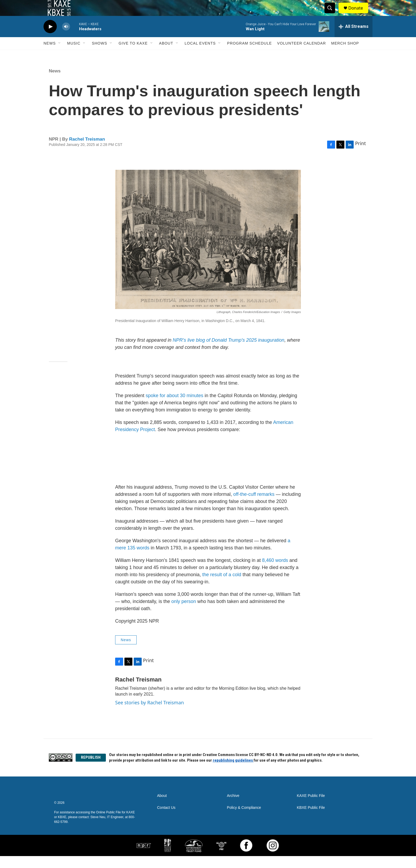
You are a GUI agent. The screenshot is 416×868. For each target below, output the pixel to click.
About (166, 55)
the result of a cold (222, 587)
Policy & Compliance (244, 820)
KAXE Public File (311, 808)
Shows (99, 55)
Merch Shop (345, 55)
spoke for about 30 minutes (174, 407)
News (50, 55)
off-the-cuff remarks (254, 506)
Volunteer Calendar (302, 55)
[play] (50, 39)
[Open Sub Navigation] (60, 55)
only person (184, 613)
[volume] (66, 39)
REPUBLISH (91, 769)
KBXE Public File (311, 820)
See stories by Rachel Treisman (149, 714)
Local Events (200, 55)
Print (360, 155)
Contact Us (166, 820)
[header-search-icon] (332, 14)
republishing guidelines (233, 772)
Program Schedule (249, 55)
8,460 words (275, 572)
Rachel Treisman (87, 151)
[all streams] (354, 38)
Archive (233, 808)
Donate (359, 14)
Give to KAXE (133, 55)
